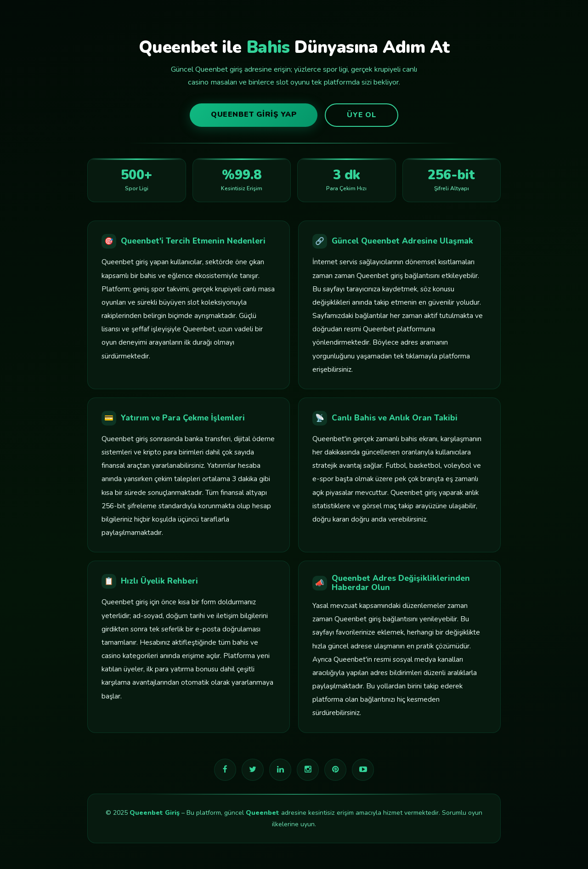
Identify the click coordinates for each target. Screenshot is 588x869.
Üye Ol (362, 115)
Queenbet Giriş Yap (254, 114)
